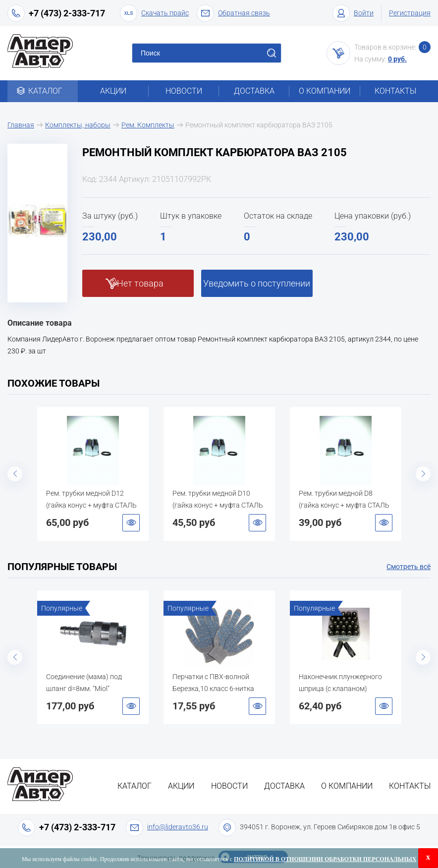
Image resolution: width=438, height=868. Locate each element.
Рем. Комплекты (148, 125)
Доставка (254, 91)
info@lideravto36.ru (178, 827)
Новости (184, 91)
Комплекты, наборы (78, 125)
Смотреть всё (409, 567)
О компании (325, 91)
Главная (21, 125)
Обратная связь (233, 13)
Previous (15, 474)
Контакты (395, 91)
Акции (113, 91)
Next (423, 474)
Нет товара (140, 283)
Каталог (43, 91)
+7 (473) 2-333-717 (67, 13)
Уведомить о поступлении (257, 283)
